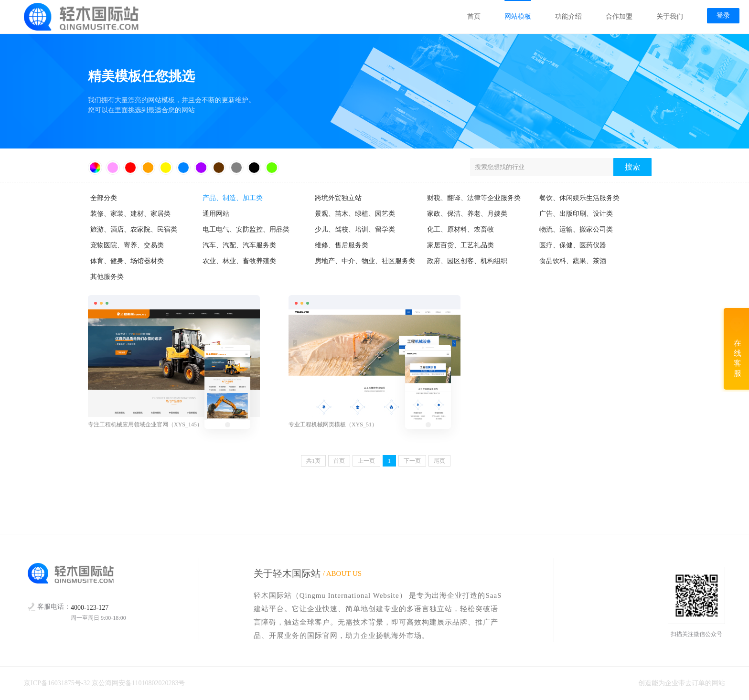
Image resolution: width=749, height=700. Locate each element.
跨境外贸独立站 (338, 198)
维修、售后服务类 (342, 245)
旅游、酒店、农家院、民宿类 (134, 229)
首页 (474, 16)
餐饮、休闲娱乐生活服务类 (579, 198)
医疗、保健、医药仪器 (573, 245)
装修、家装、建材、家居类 (130, 214)
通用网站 (216, 214)
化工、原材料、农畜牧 (460, 229)
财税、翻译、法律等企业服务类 (474, 198)
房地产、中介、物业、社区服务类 (365, 261)
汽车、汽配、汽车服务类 (239, 245)
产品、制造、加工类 (233, 198)
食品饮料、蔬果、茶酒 (573, 261)
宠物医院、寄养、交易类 (127, 245)
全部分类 (104, 198)
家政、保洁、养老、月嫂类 (467, 214)
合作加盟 (619, 16)
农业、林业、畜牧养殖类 (239, 261)
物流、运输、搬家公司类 (576, 229)
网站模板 (518, 16)
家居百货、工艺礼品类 (460, 245)
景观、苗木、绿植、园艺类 (355, 214)
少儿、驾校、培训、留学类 (355, 229)
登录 (723, 16)
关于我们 (670, 16)
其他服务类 (107, 277)
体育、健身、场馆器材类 (127, 261)
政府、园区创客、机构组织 (467, 261)
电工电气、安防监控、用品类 (246, 229)
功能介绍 (568, 16)
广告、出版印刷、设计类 (576, 214)
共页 (313, 461)
